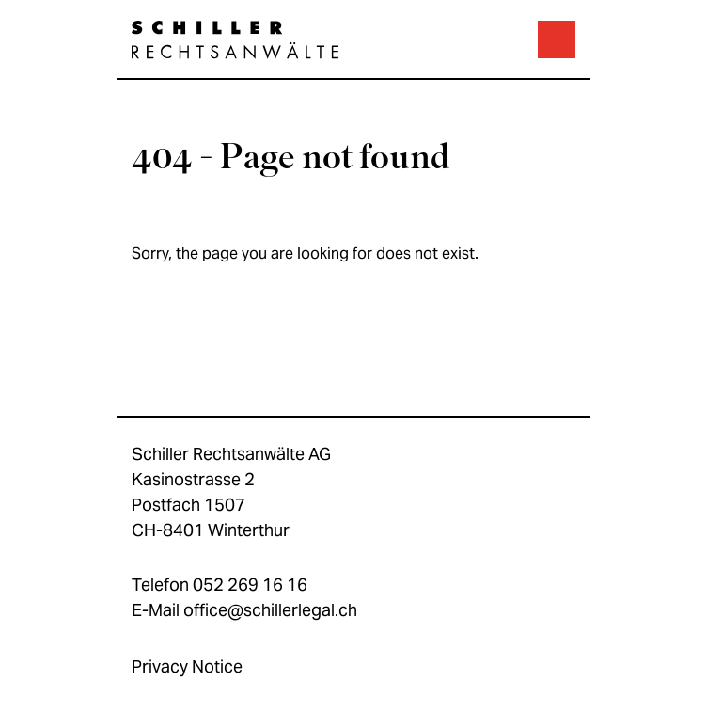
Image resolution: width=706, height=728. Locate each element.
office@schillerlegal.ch (270, 610)
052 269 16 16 (250, 585)
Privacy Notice (187, 666)
